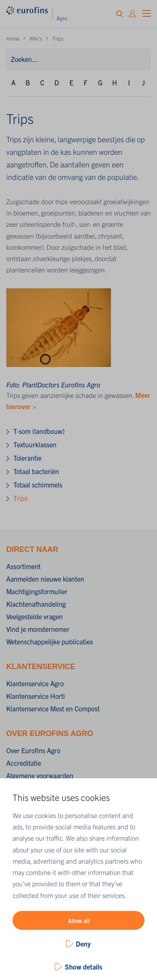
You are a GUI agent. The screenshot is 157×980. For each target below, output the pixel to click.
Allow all (79, 921)
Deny (83, 944)
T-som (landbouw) (39, 431)
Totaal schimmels (38, 485)
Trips (21, 498)
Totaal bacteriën (36, 471)
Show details (84, 967)
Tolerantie (27, 458)
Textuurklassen (35, 444)
